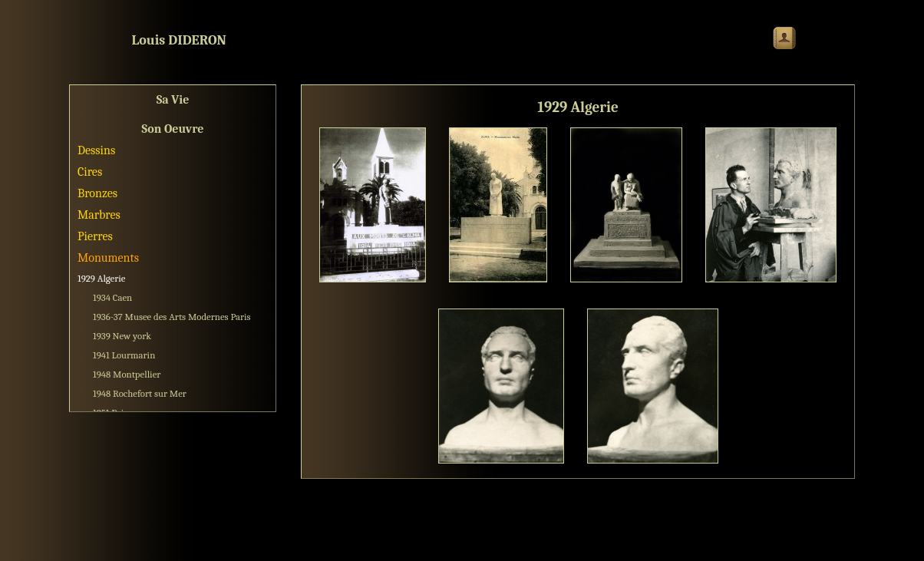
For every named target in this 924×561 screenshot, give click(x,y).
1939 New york (122, 336)
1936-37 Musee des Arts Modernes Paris (172, 317)
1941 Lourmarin (124, 355)
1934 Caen (112, 297)
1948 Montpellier (127, 374)
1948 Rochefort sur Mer (140, 393)
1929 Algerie (102, 278)
